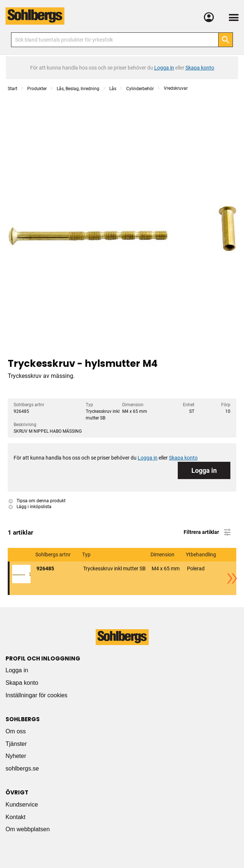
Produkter (37, 89)
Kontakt (15, 817)
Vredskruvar (176, 88)
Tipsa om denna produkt (37, 501)
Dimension (163, 555)
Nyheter (16, 756)
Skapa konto (22, 683)
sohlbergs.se (22, 768)
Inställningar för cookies (36, 695)
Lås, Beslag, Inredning (78, 89)
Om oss (16, 731)
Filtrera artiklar (208, 532)
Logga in (204, 470)
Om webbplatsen (28, 829)
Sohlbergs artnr (54, 555)
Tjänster (16, 744)
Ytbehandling (201, 555)
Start (13, 89)
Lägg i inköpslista (30, 507)
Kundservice (22, 805)
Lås (113, 89)
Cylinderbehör (140, 89)
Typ (87, 555)
